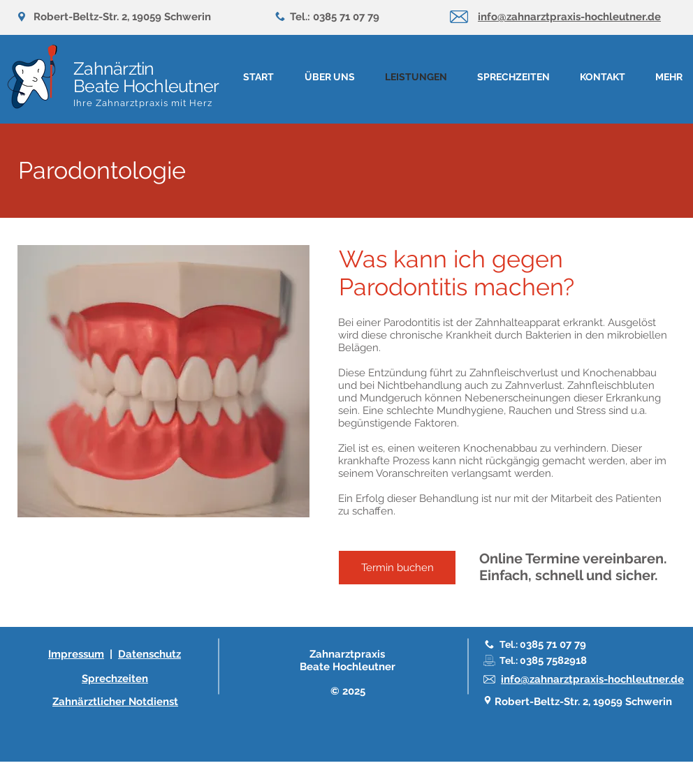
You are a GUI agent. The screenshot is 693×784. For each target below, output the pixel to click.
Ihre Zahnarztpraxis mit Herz (143, 103)
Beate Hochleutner (146, 86)
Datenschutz (149, 654)
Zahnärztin (114, 68)
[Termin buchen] (397, 568)
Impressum (76, 654)
